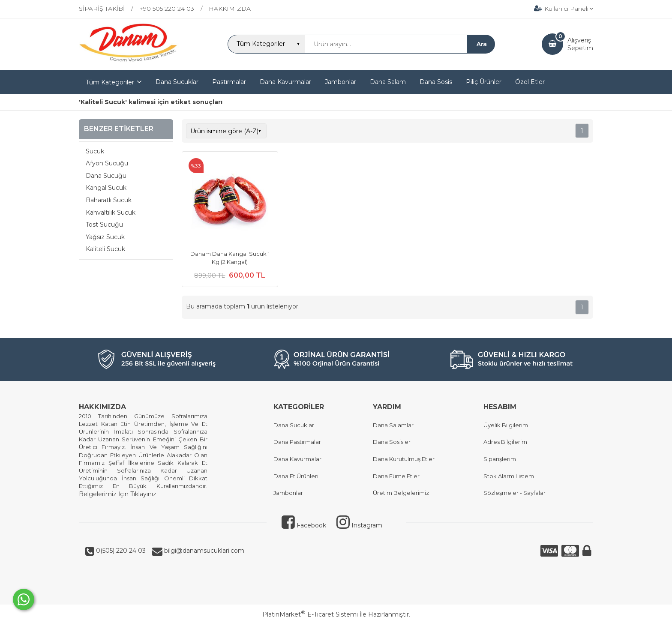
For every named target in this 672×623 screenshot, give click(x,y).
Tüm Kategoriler (110, 82)
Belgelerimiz (98, 494)
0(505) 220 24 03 (120, 551)
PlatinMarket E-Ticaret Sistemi (310, 614)
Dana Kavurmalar (297, 459)
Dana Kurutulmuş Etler (404, 459)
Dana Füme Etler (396, 476)
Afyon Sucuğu (107, 163)
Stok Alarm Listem (509, 476)
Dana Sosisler (392, 442)
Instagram (359, 525)
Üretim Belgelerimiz (401, 493)
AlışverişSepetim (580, 44)
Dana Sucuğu (106, 176)
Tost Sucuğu (104, 225)
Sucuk (95, 151)
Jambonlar (288, 493)
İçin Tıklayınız (136, 494)
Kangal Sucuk (106, 188)
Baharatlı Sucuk (109, 200)
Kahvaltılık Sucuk (111, 213)
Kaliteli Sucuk (105, 249)
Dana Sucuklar (294, 425)
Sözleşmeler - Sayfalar (514, 493)
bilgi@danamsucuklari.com (203, 551)
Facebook (304, 525)
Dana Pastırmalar (297, 442)
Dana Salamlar (393, 425)
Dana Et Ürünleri (296, 476)
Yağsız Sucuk (105, 237)
